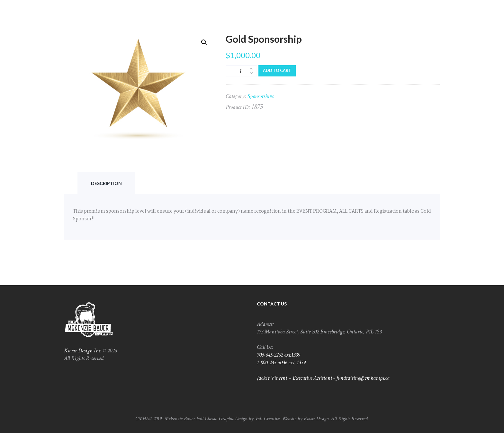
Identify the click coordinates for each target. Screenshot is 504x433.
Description (106, 183)
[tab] (106, 183)
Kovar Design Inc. (83, 351)
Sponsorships (261, 96)
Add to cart (277, 71)
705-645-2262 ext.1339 (279, 355)
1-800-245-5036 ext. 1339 (281, 362)
